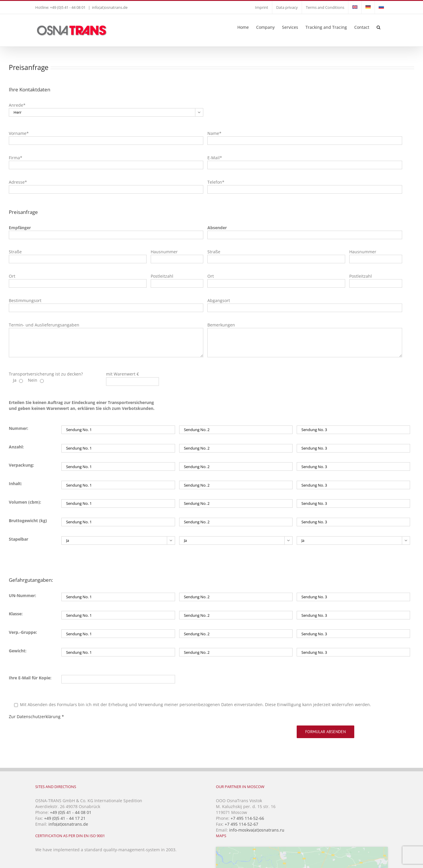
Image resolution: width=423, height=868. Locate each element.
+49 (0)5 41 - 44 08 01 (71, 812)
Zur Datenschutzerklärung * (36, 717)
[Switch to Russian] (381, 7)
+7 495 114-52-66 (247, 818)
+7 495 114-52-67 (241, 824)
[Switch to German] (368, 7)
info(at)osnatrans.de (110, 7)
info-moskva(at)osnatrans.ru (257, 830)
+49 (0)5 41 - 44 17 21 (65, 818)
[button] (378, 27)
